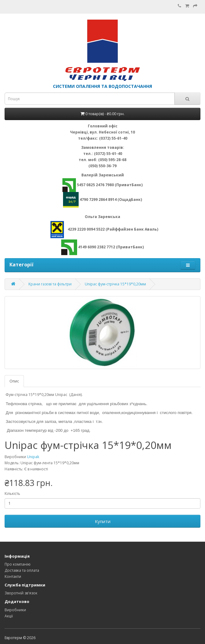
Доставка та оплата (22, 570)
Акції (9, 616)
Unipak (33, 457)
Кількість (12, 493)
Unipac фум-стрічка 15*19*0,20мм (115, 284)
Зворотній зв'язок (21, 593)
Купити (103, 521)
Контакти (13, 576)
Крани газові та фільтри (50, 284)
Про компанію (18, 564)
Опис (14, 381)
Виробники (15, 610)
